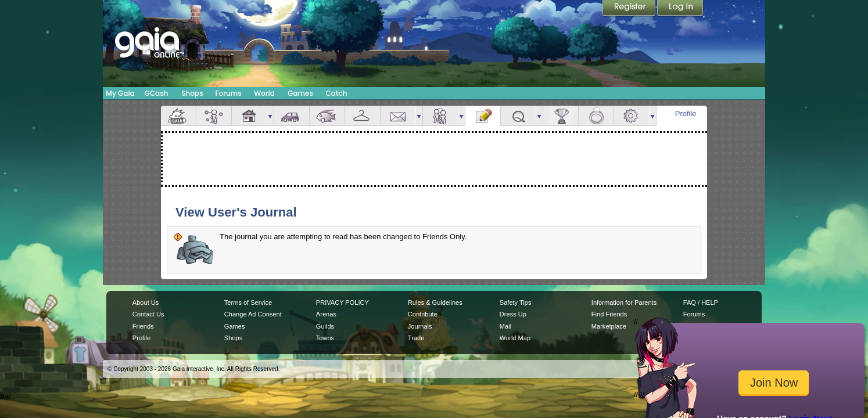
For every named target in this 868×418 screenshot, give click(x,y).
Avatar (214, 116)
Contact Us (148, 314)
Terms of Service (248, 302)
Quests (518, 116)
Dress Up (513, 314)
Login (680, 9)
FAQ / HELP (701, 302)
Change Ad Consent (253, 314)
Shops (192, 93)
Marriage (596, 116)
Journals (420, 326)
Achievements (561, 116)
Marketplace (609, 326)
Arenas (326, 314)
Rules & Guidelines (435, 302)
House (249, 116)
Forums (228, 93)
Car (292, 116)
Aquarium (327, 116)
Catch (337, 93)
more (270, 116)
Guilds (325, 326)
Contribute (423, 314)
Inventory (363, 116)
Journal (483, 116)
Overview (178, 116)
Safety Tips (516, 302)
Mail (398, 116)
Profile (686, 113)
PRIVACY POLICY (342, 302)
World (264, 93)
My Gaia (120, 93)
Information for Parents (624, 302)
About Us (146, 302)
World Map (515, 338)
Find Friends (609, 314)
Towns (325, 338)
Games (300, 93)
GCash (157, 93)
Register (630, 9)
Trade (416, 338)
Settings (632, 116)
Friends (440, 116)
